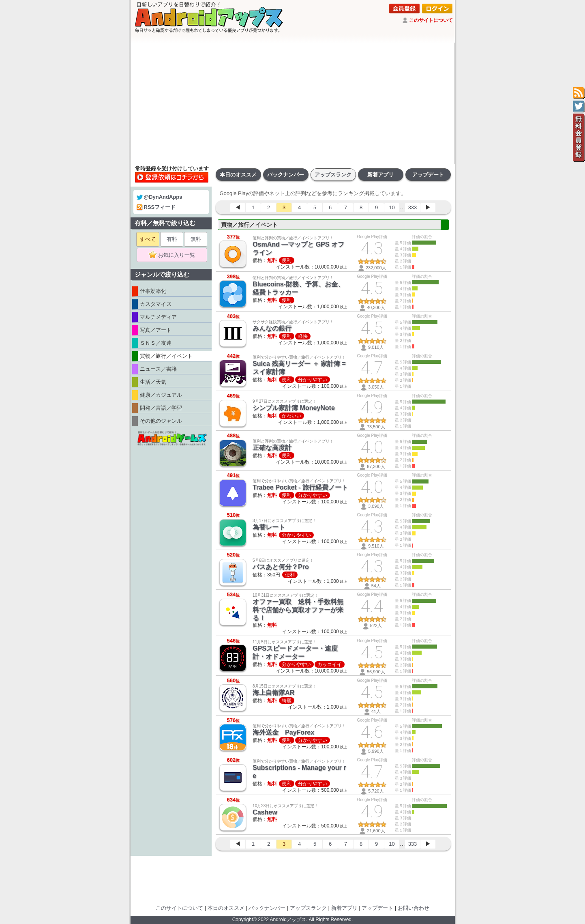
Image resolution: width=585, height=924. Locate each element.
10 (392, 207)
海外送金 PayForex (283, 732)
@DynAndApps (160, 197)
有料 (172, 239)
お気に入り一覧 (175, 255)
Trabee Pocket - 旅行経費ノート (300, 487)
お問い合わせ (414, 908)
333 (413, 207)
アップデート (428, 175)
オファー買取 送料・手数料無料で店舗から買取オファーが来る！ (298, 610)
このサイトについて (431, 20)
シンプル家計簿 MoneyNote (294, 408)
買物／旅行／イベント (249, 225)
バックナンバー (286, 175)
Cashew (265, 812)
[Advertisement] (293, 103)
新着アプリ (380, 175)
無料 (196, 239)
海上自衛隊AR (273, 693)
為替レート (269, 527)
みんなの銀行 (272, 328)
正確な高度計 (272, 448)
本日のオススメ (238, 175)
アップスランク (333, 175)
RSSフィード (156, 207)
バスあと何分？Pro (281, 567)
